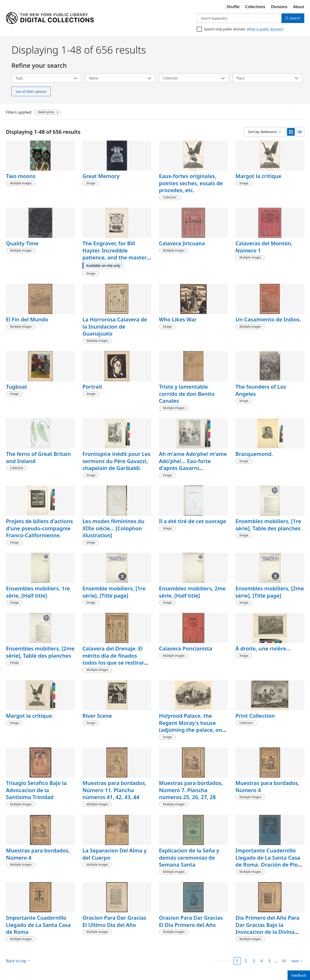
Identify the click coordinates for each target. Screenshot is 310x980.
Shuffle (233, 7)
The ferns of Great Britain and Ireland (38, 457)
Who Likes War (178, 319)
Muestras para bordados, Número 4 (267, 786)
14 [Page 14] (283, 961)
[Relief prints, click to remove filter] (47, 112)
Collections (255, 7)
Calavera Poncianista (186, 648)
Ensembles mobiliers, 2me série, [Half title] (192, 592)
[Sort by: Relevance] (265, 132)
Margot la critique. (30, 716)
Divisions (279, 7)
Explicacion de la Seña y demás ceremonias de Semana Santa (189, 857)
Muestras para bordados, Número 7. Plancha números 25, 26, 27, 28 (191, 790)
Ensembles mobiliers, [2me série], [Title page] (270, 592)
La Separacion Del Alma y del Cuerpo (115, 854)
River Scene (97, 716)
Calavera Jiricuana (182, 243)
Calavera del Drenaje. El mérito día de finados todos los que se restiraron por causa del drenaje (117, 659)
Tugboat (16, 386)
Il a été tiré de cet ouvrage (193, 521)
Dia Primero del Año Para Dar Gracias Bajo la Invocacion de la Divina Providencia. (267, 928)
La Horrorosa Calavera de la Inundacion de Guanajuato (115, 326)
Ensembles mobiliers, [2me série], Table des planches (40, 652)
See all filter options (31, 92)
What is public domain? (265, 29)
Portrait (92, 386)
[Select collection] (194, 78)
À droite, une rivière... (263, 648)
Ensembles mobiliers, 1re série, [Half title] (38, 592)
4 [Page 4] (262, 961)
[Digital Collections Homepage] (50, 18)
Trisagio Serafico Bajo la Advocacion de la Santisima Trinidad (36, 790)
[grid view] (291, 132)
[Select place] (267, 78)
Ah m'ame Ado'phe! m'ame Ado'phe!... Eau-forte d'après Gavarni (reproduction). (193, 464)
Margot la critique (258, 176)
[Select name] (120, 78)
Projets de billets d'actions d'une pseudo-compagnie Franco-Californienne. (39, 528)
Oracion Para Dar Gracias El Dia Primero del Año (191, 921)
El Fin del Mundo (27, 319)
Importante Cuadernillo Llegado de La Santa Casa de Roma (38, 925)
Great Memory (101, 176)
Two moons (21, 176)
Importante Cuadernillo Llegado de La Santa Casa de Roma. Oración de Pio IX (268, 861)
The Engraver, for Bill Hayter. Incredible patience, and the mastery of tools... (116, 254)
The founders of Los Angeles (261, 390)
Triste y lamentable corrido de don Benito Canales (187, 394)
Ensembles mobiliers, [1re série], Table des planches (268, 525)
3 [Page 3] (254, 961)
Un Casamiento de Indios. (268, 319)
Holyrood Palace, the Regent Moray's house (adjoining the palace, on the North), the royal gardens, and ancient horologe (190, 733)
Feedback (299, 975)
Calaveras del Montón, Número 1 (264, 247)
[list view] (299, 132)
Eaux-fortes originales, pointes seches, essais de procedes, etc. (191, 183)
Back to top (18, 961)
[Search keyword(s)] (239, 18)
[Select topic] (46, 78)
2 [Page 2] (246, 961)
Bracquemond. (254, 454)
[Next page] (296, 961)
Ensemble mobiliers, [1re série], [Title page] (114, 592)
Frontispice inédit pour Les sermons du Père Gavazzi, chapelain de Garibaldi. (116, 461)
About (299, 7)
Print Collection (255, 716)
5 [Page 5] (269, 961)
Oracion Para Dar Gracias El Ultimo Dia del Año (114, 921)
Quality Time (22, 243)
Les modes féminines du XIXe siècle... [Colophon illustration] (113, 528)
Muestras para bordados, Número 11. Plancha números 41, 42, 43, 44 (114, 790)
